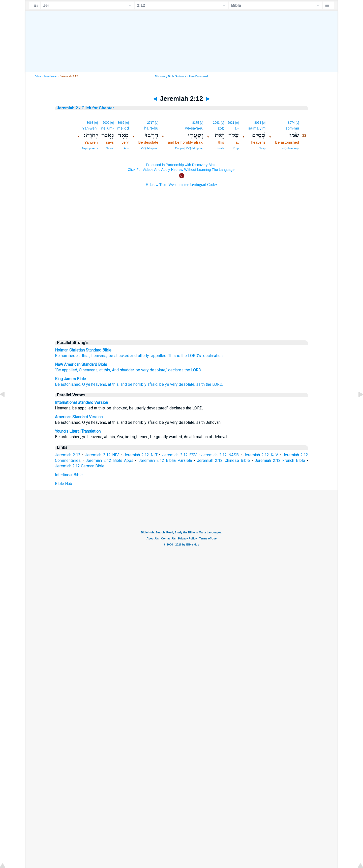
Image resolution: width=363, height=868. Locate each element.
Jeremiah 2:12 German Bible (80, 466)
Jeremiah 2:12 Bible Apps (109, 460)
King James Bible (70, 379)
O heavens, (89, 370)
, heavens (98, 356)
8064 (258, 123)
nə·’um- (108, 128)
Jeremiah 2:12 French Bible (280, 460)
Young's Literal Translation (78, 431)
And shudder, (123, 370)
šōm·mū (292, 128)
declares (176, 370)
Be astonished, (68, 384)
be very (142, 370)
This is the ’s (185, 356)
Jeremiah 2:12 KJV (261, 455)
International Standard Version (81, 403)
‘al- (236, 128)
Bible (38, 76)
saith (200, 384)
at (78, 356)
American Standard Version (79, 417)
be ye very (169, 384)
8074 (291, 123)
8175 (196, 123)
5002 (106, 123)
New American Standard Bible (81, 364)
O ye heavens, (95, 384)
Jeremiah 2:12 (68, 455)
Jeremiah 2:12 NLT (141, 455)
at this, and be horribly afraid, (133, 384)
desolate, (187, 384)
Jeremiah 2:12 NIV (102, 455)
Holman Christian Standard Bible (83, 350)
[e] (297, 123)
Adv (126, 148)
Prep (236, 148)
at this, (105, 370)
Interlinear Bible (69, 475)
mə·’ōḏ (123, 128)
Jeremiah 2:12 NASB (220, 455)
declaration (212, 356)
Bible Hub (64, 484)
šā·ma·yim (257, 128)
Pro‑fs (220, 148)
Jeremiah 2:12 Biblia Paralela (165, 460)
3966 (121, 123)
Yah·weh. (90, 128)
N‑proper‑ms (90, 148)
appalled (158, 356)
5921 (231, 123)
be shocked (119, 356)
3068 (90, 123)
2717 (151, 123)
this (85, 356)
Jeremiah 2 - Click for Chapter (86, 108)
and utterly (140, 356)
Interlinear (51, 76)
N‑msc (110, 148)
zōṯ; (221, 128)
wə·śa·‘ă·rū (194, 128)
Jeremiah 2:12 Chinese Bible (223, 460)
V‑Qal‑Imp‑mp (290, 148)
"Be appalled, (66, 370)
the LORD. (193, 370)
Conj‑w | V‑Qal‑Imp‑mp (189, 148)
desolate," (158, 370)
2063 (216, 123)
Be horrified (65, 356)
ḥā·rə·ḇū (151, 128)
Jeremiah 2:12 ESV (179, 455)
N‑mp (262, 148)
